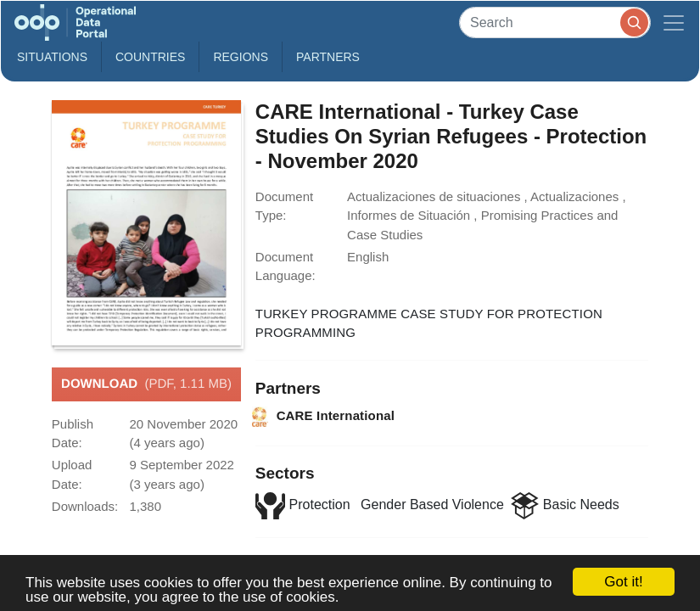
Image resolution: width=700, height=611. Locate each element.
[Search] (555, 22)
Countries (150, 57)
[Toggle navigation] (674, 22)
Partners (328, 57)
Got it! (623, 582)
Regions (241, 57)
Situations (52, 57)
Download (146, 384)
